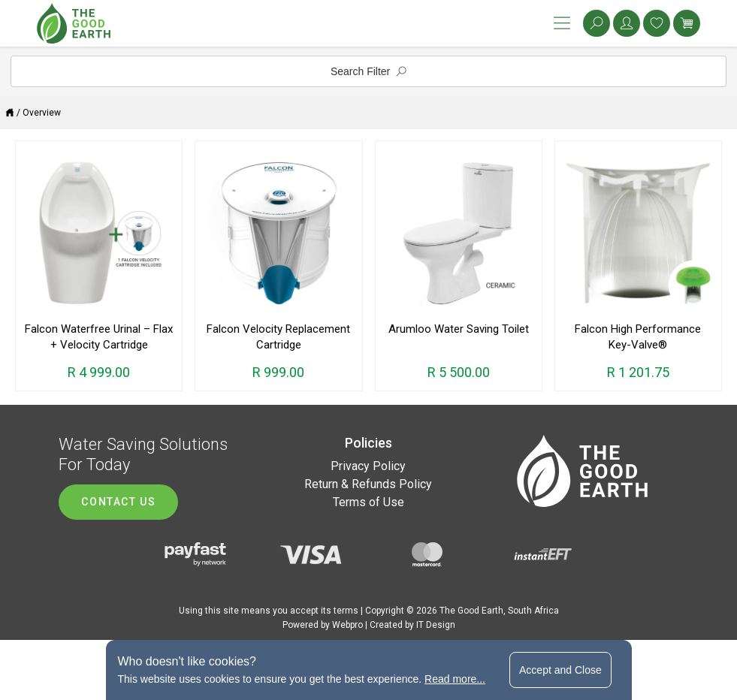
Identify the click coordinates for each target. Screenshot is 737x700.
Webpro (347, 625)
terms (346, 611)
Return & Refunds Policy (368, 484)
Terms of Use (368, 502)
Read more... (455, 679)
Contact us (118, 502)
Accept (560, 670)
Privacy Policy (368, 466)
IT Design (436, 625)
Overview (42, 113)
